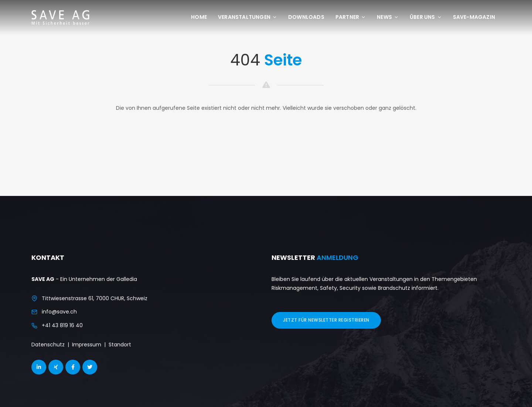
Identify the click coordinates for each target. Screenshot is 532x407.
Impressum (87, 345)
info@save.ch (59, 312)
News (388, 17)
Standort (120, 345)
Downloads (306, 17)
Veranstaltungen (248, 17)
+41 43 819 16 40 (62, 325)
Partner (351, 17)
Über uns (426, 17)
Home (199, 17)
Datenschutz (48, 345)
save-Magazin (474, 17)
